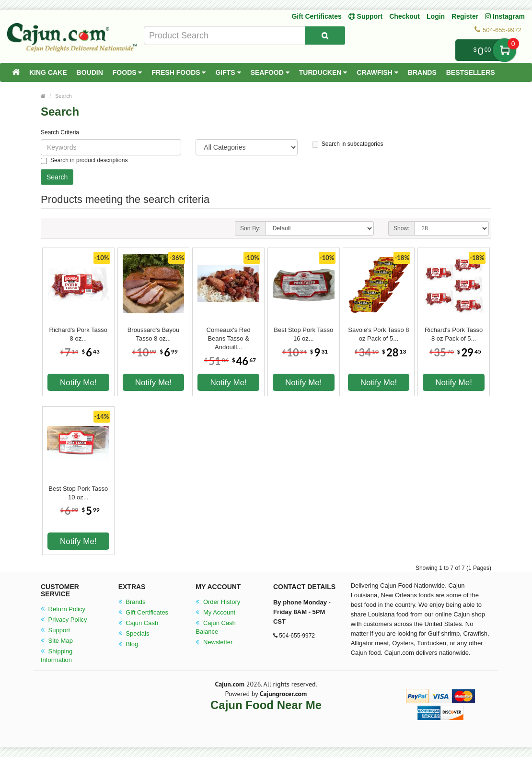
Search (64, 96)
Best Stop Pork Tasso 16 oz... (303, 334)
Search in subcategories (348, 144)
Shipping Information (57, 656)
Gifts (228, 72)
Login (436, 16)
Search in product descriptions (84, 160)
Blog (128, 644)
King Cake (48, 72)
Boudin (90, 72)
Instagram (505, 16)
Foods (127, 72)
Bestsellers (471, 72)
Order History (218, 602)
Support (55, 630)
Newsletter (214, 642)
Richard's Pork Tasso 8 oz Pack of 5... (454, 334)
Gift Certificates (316, 16)
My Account (215, 612)
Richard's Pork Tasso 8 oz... (78, 334)
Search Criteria (60, 132)
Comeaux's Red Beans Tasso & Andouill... (229, 334)
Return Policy (63, 609)
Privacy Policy (64, 620)
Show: (401, 228)
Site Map (57, 641)
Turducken (323, 72)
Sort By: (250, 228)
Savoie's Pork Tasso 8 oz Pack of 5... (378, 334)
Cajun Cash (139, 623)
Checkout (405, 16)
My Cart (504, 50)
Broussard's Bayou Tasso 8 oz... (154, 334)
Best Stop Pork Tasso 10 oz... (78, 493)
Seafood (270, 72)
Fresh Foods (179, 72)
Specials (134, 633)
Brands (422, 72)
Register (465, 16)
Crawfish (377, 72)
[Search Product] (325, 35)
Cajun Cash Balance (216, 627)
